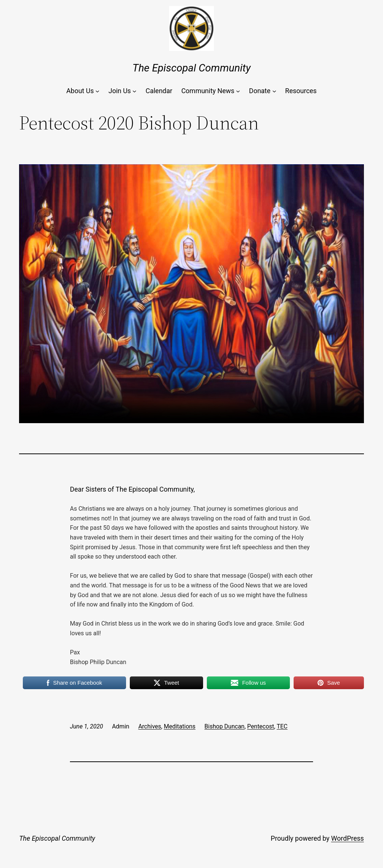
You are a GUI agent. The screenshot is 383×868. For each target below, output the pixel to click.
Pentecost (261, 726)
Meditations (180, 726)
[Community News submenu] (238, 91)
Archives (150, 726)
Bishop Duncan (225, 726)
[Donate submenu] (274, 91)
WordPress (347, 838)
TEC (282, 726)
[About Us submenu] (97, 91)
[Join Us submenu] (134, 91)
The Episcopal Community (191, 68)
